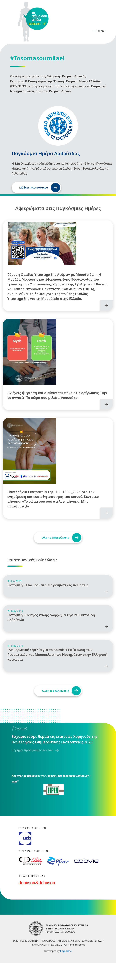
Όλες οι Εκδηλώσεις (54, 708)
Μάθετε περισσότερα (34, 187)
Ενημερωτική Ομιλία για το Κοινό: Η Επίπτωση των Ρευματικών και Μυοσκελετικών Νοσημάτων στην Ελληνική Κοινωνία (57, 672)
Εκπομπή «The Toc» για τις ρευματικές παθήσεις (48, 596)
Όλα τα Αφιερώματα (54, 546)
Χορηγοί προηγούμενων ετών (32, 767)
